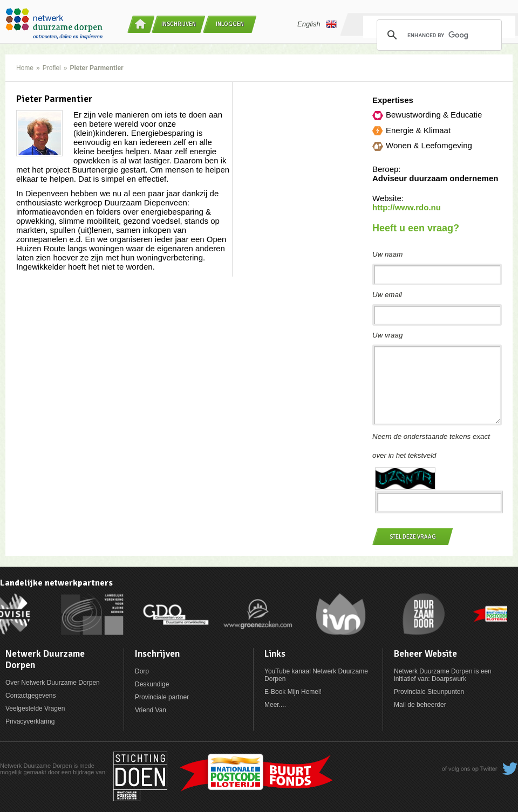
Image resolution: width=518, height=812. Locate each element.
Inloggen (230, 24)
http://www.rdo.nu (407, 207)
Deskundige (152, 684)
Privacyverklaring (30, 721)
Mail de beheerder (420, 705)
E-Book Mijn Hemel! (293, 692)
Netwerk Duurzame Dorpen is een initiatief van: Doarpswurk (443, 675)
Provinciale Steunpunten (429, 692)
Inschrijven (179, 24)
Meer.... (275, 705)
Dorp (142, 671)
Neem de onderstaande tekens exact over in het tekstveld (431, 446)
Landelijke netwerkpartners (56, 583)
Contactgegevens (30, 696)
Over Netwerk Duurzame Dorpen (53, 683)
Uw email (387, 295)
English (317, 24)
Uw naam (387, 254)
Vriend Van (151, 710)
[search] (438, 35)
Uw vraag (387, 335)
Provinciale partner (162, 697)
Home (25, 68)
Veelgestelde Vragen (35, 708)
